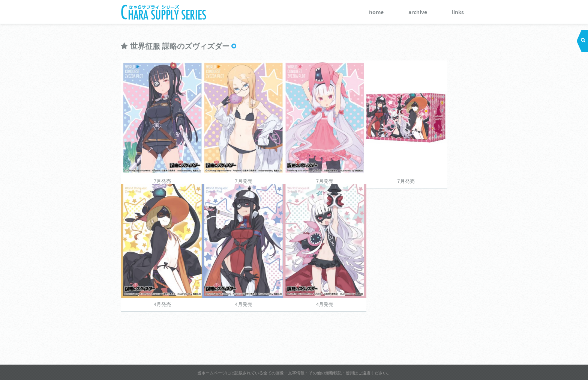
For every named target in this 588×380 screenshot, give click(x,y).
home (376, 13)
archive (418, 13)
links (458, 13)
